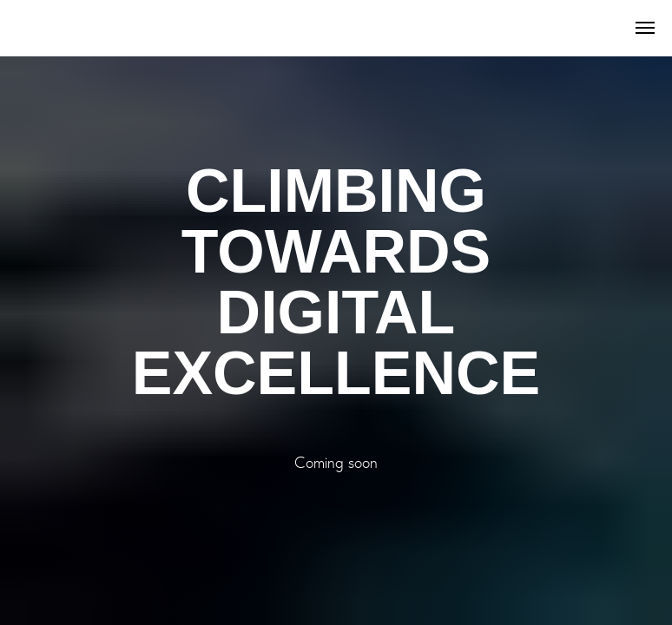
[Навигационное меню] (645, 28)
